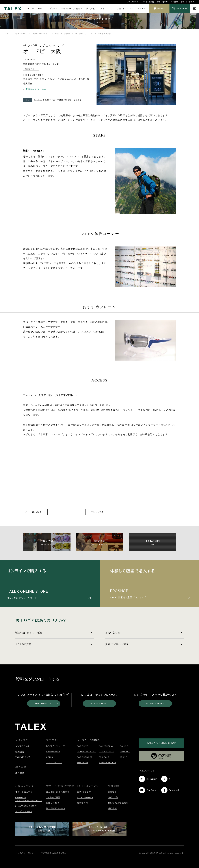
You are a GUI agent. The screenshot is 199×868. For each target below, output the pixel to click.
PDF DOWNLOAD (46, 703)
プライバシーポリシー (26, 853)
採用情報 (112, 809)
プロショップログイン (189, 2)
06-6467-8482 (36, 75)
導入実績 (90, 9)
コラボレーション (54, 763)
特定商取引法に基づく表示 (54, 853)
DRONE (123, 757)
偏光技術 (20, 752)
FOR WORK (83, 763)
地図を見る (30, 69)
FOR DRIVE (83, 746)
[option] (136, 75)
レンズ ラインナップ (56, 746)
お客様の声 (82, 803)
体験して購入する (24, 792)
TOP (7, 34)
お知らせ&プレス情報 (118, 803)
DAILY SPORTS (106, 752)
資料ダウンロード (24, 812)
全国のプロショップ (41, 34)
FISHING (124, 746)
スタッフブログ (106, 9)
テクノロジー (34, 9)
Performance (53, 752)
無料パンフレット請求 (143, 644)
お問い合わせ (162, 2)
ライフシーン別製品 (72, 9)
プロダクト (51, 9)
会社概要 (112, 792)
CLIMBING (125, 752)
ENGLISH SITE (133, 2)
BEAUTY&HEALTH (86, 752)
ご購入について (125, 9)
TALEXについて (23, 757)
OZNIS (50, 757)
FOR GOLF (104, 757)
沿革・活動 (113, 798)
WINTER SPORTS (108, 763)
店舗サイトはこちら (36, 89)
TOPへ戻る (98, 512)
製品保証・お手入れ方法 (53, 633)
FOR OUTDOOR (85, 757)
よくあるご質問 (148, 2)
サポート (142, 9)
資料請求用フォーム (56, 809)
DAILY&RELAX (106, 746)
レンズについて (22, 746)
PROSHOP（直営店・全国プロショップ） (29, 799)
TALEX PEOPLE (85, 798)
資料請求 (174, 2)
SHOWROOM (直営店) (26, 806)
